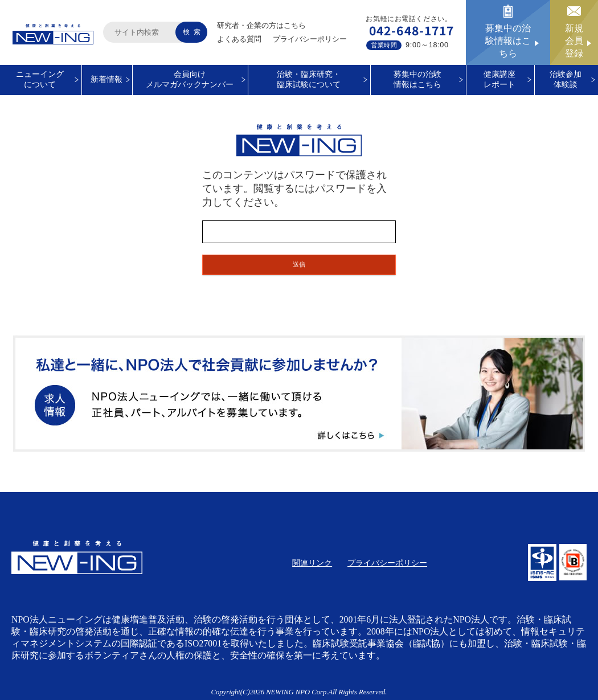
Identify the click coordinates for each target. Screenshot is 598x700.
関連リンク (312, 563)
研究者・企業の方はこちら (261, 25)
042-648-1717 (411, 30)
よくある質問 (239, 39)
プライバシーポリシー (310, 39)
